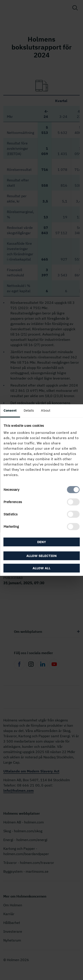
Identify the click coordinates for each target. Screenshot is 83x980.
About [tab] (46, 410)
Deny (42, 542)
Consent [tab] (10, 410)
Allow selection (41, 556)
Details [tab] (29, 410)
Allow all (41, 568)
